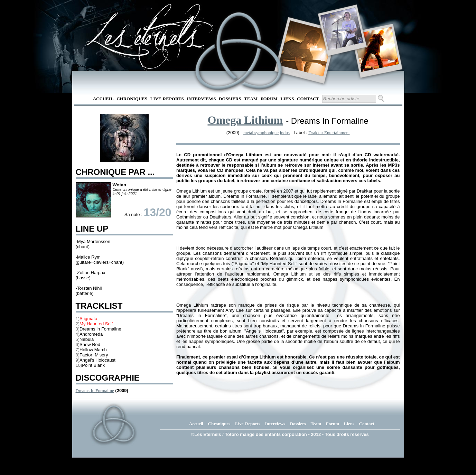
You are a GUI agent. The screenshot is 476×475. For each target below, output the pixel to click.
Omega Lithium (245, 120)
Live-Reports (167, 99)
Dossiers (230, 99)
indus (285, 133)
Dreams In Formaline (95, 390)
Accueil (103, 99)
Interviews (201, 99)
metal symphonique (261, 133)
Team (251, 99)
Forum (269, 99)
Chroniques (132, 99)
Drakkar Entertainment (329, 133)
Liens (287, 99)
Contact (308, 99)
